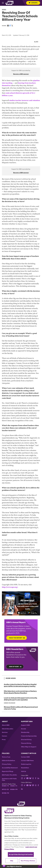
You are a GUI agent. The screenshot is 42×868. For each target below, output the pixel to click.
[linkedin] (38, 778)
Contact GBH (25, 757)
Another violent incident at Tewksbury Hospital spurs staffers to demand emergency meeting (20, 685)
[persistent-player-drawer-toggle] (40, 866)
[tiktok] (25, 778)
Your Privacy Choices (28, 861)
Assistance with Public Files (9, 780)
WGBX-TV (14, 786)
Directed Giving (26, 740)
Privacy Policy (7, 764)
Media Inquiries (26, 764)
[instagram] (22, 778)
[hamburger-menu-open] (4, 3)
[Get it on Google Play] (33, 613)
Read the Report (16, 638)
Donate (33, 3)
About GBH (6, 725)
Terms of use (6, 757)
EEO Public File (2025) (9, 775)
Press (4, 740)
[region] (21, 836)
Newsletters (25, 768)
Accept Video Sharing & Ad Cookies (21, 854)
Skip (12, 861)
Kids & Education (8, 729)
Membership (25, 732)
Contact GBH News (27, 761)
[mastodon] (33, 785)
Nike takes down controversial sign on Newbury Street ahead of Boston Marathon (20, 692)
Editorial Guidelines (8, 761)
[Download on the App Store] (22, 613)
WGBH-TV (5, 786)
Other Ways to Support (29, 747)
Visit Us (24, 771)
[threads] (33, 778)
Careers (4, 736)
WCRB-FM (5, 793)
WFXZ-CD (5, 789)
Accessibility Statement (10, 768)
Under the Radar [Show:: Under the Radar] (10, 703)
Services (5, 732)
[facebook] (36, 778)
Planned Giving (26, 743)
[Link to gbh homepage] (9, 3)
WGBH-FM (14, 789)
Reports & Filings (8, 771)
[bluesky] (30, 778)
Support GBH (25, 725)
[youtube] (27, 778)
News (4, 10)
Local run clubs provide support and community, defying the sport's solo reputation (21, 699)
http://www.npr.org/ (10, 587)
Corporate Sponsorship (29, 736)
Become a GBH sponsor (21, 74)
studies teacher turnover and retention (25, 100)
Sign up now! (14, 667)
